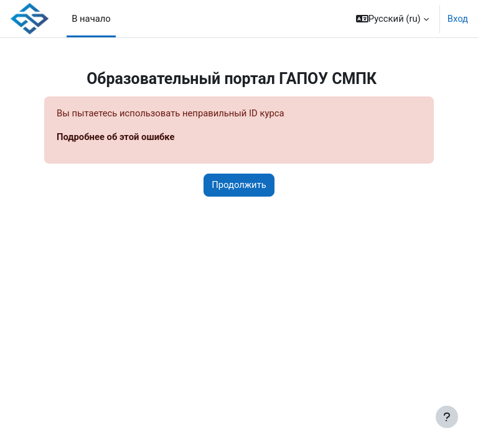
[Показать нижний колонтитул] (447, 417)
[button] (392, 19)
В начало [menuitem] (91, 19)
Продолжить (239, 185)
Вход (458, 19)
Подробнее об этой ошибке (116, 137)
